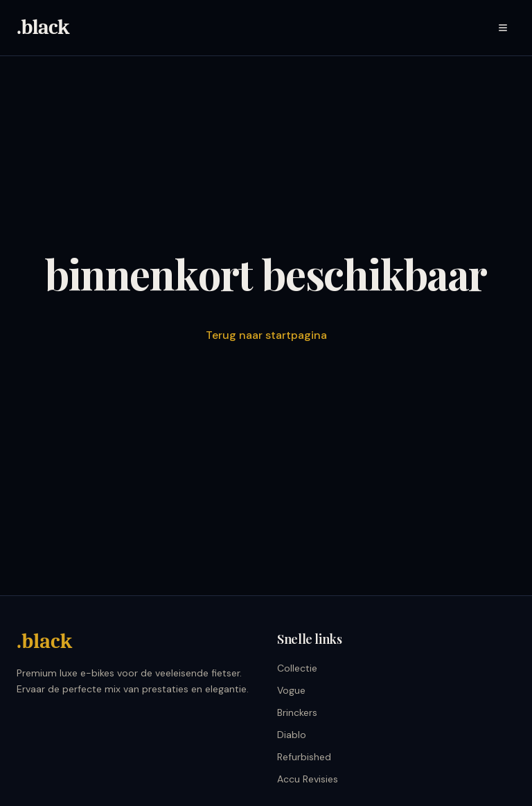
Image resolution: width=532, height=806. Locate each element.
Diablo (292, 735)
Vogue (291, 690)
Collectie (297, 668)
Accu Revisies (308, 779)
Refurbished (304, 757)
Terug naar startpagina (266, 335)
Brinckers (297, 712)
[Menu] (503, 28)
